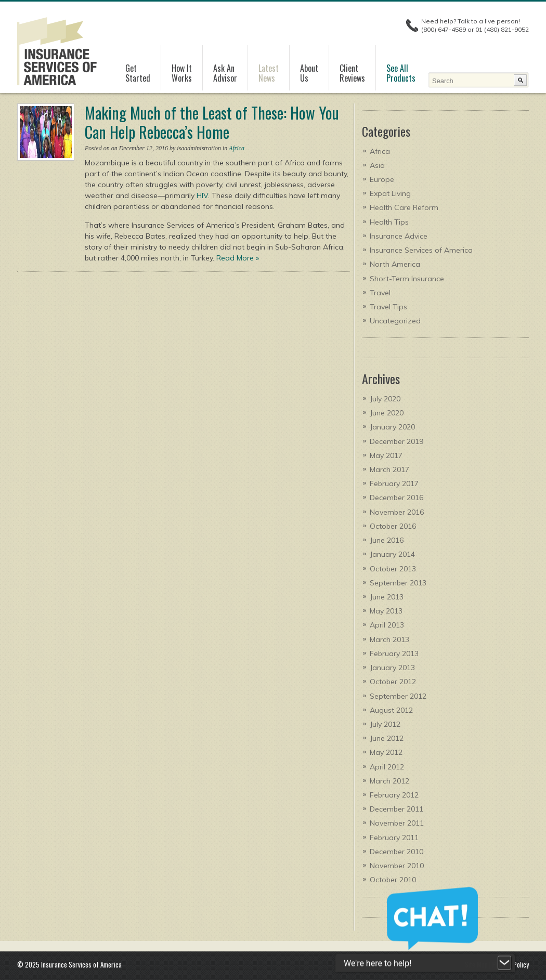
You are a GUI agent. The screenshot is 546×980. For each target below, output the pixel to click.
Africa (237, 148)
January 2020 (392, 427)
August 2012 (391, 710)
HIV (202, 195)
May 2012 (386, 752)
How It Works (182, 73)
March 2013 (389, 639)
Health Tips (389, 222)
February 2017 (394, 484)
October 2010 (393, 880)
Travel (380, 293)
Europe (382, 179)
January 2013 (392, 668)
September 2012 (398, 696)
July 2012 (385, 724)
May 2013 (386, 611)
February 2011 (394, 838)
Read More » (238, 258)
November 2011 (397, 823)
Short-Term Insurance (407, 279)
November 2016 (397, 512)
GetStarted (138, 73)
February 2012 (394, 795)
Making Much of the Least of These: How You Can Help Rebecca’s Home (212, 122)
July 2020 (385, 399)
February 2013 (394, 654)
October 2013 (393, 569)
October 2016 (393, 526)
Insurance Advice (399, 236)
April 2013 (387, 625)
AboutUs (309, 73)
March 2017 (389, 469)
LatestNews (269, 73)
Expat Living (390, 193)
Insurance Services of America (421, 250)
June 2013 (387, 597)
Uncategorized (395, 321)
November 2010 (397, 866)
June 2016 (387, 540)
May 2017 (386, 455)
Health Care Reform (404, 207)
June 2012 (387, 738)
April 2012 (387, 767)
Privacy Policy (511, 964)
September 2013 (398, 583)
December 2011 (396, 809)
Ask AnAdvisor (225, 73)
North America (395, 264)
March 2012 (389, 781)
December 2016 (396, 498)
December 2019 (396, 441)
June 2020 (387, 413)
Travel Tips (388, 307)
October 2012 (393, 682)
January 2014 (392, 554)
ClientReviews (352, 73)
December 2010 (396, 852)
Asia (377, 165)
